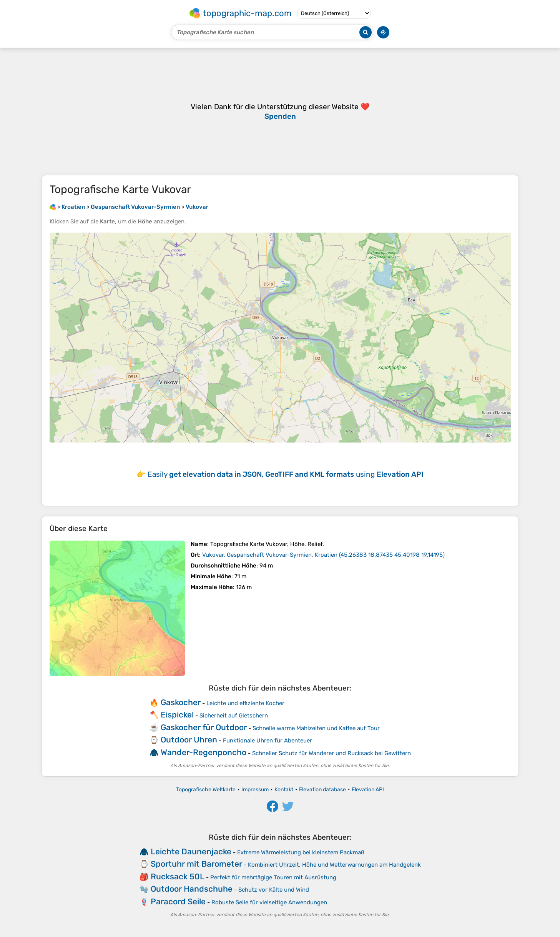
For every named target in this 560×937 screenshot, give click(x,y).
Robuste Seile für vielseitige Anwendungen (269, 902)
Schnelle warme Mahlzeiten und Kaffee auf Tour (316, 728)
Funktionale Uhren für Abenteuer (268, 741)
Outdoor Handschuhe (192, 889)
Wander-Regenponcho (204, 752)
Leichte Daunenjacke (191, 851)
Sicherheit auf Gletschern (234, 716)
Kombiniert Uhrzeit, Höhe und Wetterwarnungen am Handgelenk (334, 865)
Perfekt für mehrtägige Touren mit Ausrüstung (273, 877)
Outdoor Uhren (189, 740)
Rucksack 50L (178, 876)
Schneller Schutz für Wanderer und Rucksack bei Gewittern (332, 753)
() (323, 555)
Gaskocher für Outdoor (204, 727)
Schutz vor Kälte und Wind (274, 890)
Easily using (286, 474)
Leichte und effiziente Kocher (245, 703)
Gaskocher (181, 702)
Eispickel (177, 715)
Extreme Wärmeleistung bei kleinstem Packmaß (301, 852)
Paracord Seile (178, 901)
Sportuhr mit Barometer (196, 864)
